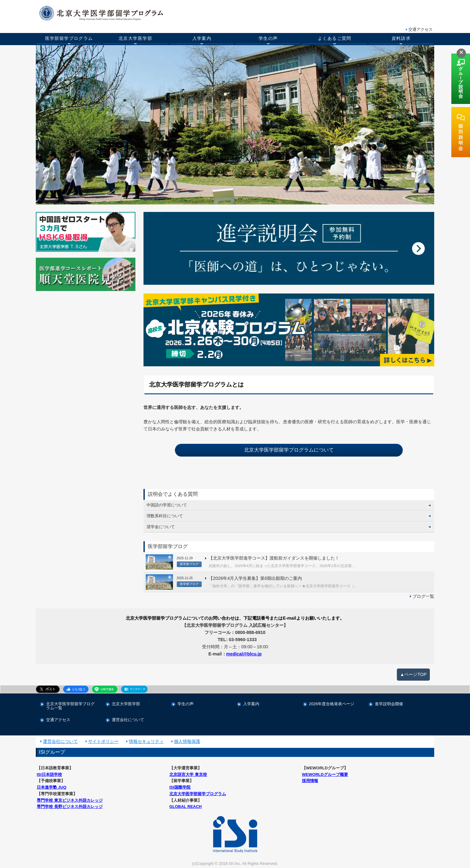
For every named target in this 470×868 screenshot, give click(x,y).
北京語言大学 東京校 (188, 774)
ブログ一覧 (423, 596)
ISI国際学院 (180, 787)
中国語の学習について (167, 505)
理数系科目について (165, 516)
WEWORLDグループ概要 (325, 774)
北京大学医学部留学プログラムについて (289, 450)
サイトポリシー (103, 741)
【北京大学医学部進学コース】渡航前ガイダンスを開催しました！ (274, 558)
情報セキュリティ (146, 741)
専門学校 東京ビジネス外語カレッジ (70, 800)
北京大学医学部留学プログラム (198, 794)
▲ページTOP (413, 674)
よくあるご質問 (335, 38)
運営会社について (128, 720)
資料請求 (401, 38)
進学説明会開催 (389, 704)
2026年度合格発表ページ (332, 704)
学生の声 (268, 38)
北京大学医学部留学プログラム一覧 (70, 706)
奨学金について (161, 527)
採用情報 (310, 781)
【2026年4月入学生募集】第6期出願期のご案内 (255, 578)
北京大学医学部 (135, 38)
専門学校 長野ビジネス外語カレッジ (70, 807)
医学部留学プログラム (69, 38)
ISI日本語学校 (49, 774)
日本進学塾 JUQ (52, 787)
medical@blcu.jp (244, 654)
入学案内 (202, 38)
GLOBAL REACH (186, 807)
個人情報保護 (187, 741)
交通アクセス (421, 29)
